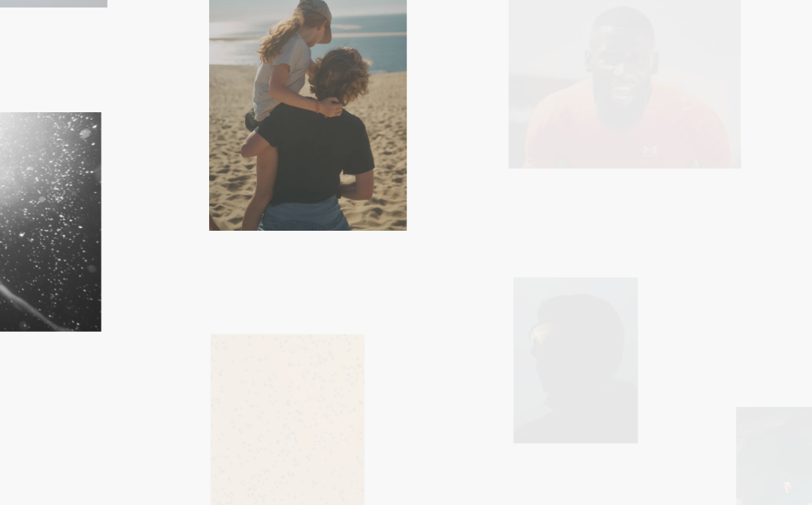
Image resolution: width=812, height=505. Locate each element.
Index (469, 448)
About (526, 448)
